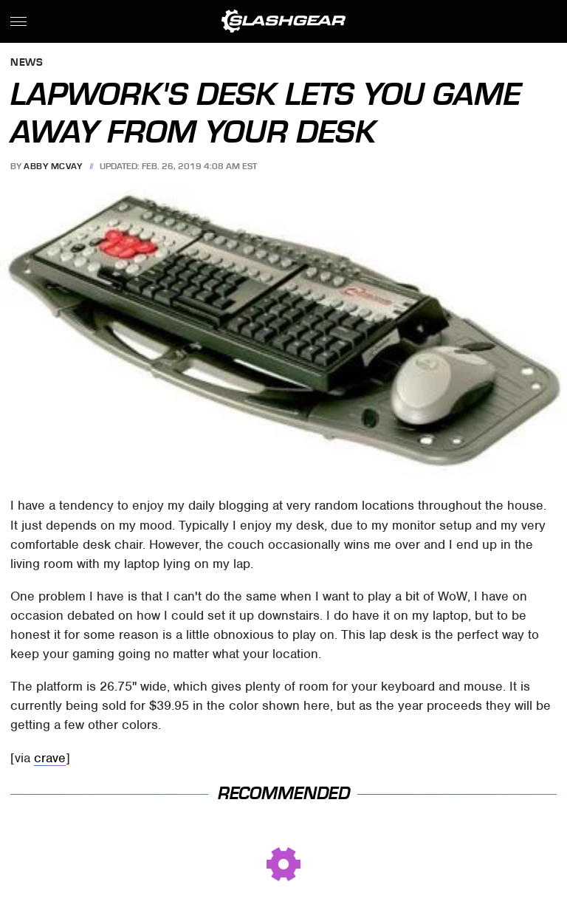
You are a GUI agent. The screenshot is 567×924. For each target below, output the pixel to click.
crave (50, 758)
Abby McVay (53, 166)
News (27, 63)
